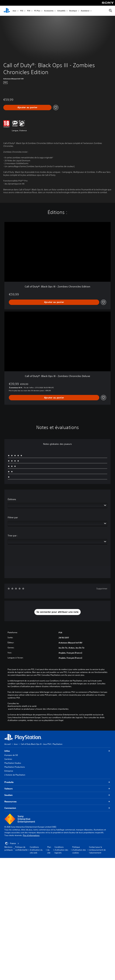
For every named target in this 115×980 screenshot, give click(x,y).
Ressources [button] (57, 802)
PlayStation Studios (13, 763)
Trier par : (13, 536)
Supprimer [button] (102, 589)
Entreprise (9, 771)
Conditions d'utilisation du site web (36, 850)
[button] (58, 612)
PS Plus (37, 11)
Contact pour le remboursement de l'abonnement (97, 850)
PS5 (22, 11)
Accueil (8, 744)
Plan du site (49, 850)
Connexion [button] (57, 808)
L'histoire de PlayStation (15, 775)
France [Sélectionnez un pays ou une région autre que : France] (12, 843)
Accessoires (49, 11)
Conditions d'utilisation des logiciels (61, 850)
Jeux (14, 11)
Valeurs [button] (57, 789)
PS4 (29, 11)
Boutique (73, 11)
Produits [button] (57, 782)
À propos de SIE (11, 755)
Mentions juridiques (9, 848)
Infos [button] (57, 751)
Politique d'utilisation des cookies (79, 850)
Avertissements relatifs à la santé (22, 706)
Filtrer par (13, 517)
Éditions (12, 499)
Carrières (8, 759)
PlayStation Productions (15, 767)
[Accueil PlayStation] (7, 11)
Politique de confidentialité (21, 848)
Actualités (61, 11)
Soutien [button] (57, 795)
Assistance (85, 11)
